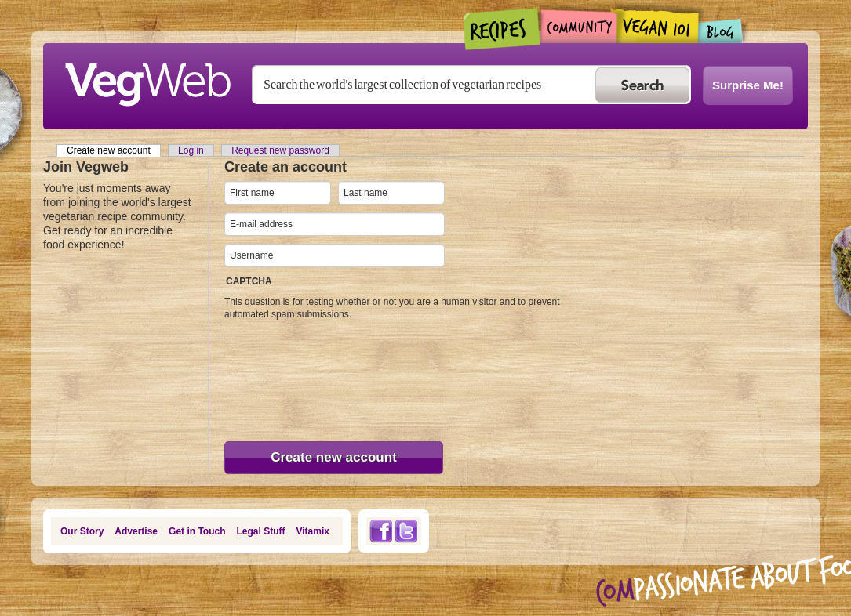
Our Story (82, 531)
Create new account (114, 150)
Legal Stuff (261, 531)
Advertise (136, 531)
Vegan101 (658, 26)
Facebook (380, 531)
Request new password (280, 150)
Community (578, 26)
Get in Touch (197, 531)
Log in (191, 150)
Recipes (502, 29)
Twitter (406, 531)
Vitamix (313, 531)
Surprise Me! (748, 85)
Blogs (721, 31)
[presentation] (289, 377)
